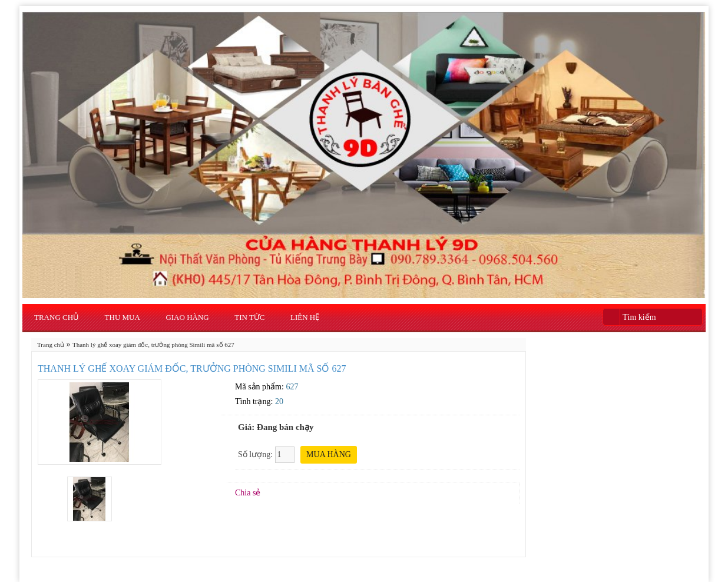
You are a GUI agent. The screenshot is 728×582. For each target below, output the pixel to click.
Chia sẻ (248, 493)
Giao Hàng (187, 317)
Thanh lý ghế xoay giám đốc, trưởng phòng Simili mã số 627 (153, 345)
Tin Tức (249, 317)
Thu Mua (123, 317)
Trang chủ (57, 317)
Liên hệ (305, 317)
